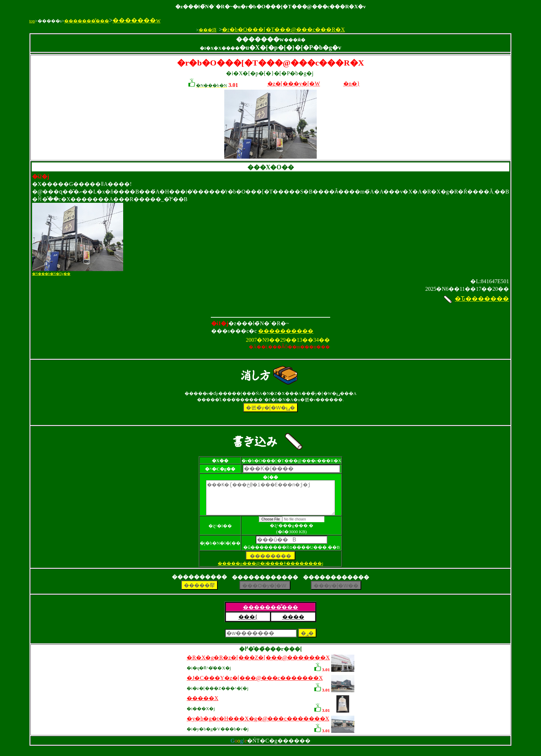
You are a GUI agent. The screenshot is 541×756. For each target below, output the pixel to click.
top (32, 21)
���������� (286, 331)
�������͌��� (87, 21)
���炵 (208, 30)
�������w (136, 20)
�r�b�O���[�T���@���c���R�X (283, 29)
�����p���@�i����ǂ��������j (270, 570)
